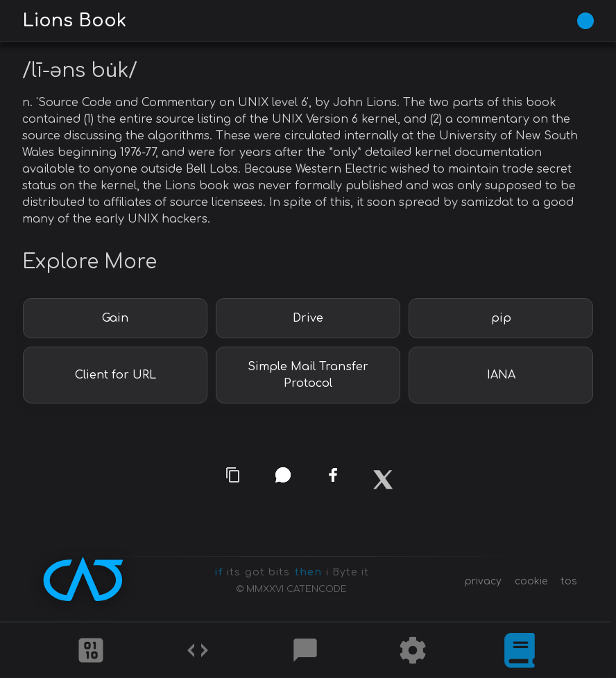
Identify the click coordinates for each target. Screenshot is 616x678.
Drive (308, 318)
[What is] (520, 650)
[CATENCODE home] (83, 579)
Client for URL (115, 375)
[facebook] (333, 479)
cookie (531, 581)
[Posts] (305, 650)
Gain (115, 318)
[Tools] (413, 650)
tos (569, 581)
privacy (483, 581)
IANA (501, 375)
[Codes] (198, 650)
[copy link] (233, 475)
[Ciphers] (91, 650)
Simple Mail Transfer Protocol (308, 375)
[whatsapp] (283, 475)
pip (501, 318)
